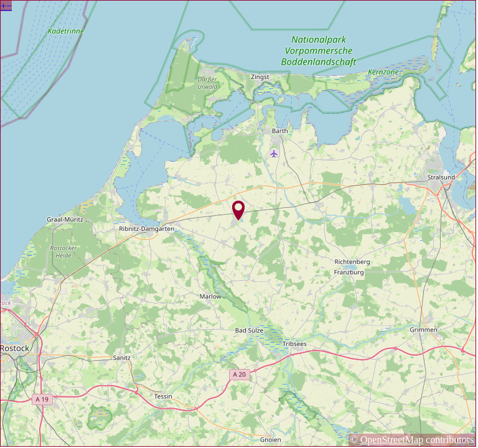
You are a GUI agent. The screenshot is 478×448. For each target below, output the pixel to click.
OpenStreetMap (392, 440)
